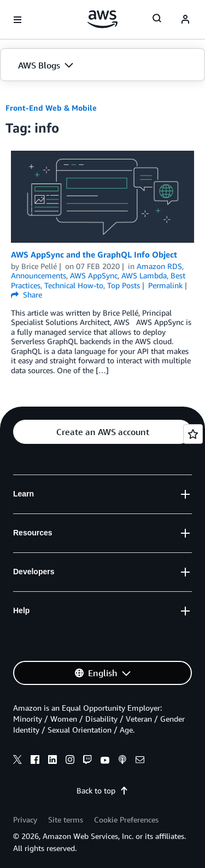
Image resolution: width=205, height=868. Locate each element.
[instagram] (70, 761)
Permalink (165, 285)
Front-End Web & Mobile (51, 108)
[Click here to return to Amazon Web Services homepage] (102, 19)
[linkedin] (52, 761)
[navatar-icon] (185, 20)
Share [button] (27, 295)
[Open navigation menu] (17, 20)
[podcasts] (122, 761)
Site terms (66, 820)
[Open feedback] (193, 434)
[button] (102, 65)
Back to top (102, 790)
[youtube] (105, 761)
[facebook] (35, 761)
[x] (17, 761)
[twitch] (87, 761)
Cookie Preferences (126, 820)
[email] (140, 761)
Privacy (25, 820)
